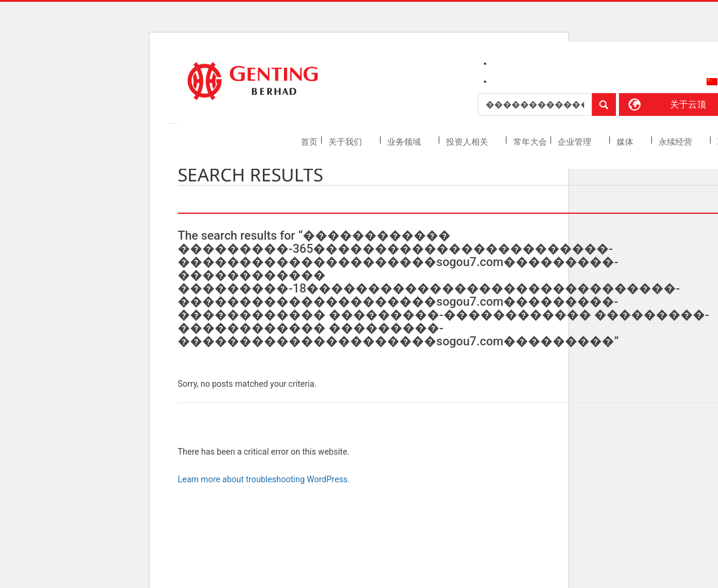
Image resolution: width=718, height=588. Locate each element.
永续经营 (676, 142)
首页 (309, 142)
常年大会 (530, 142)
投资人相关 (468, 142)
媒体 (626, 142)
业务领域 (405, 142)
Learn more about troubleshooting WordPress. (264, 479)
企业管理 (575, 142)
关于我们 (346, 142)
